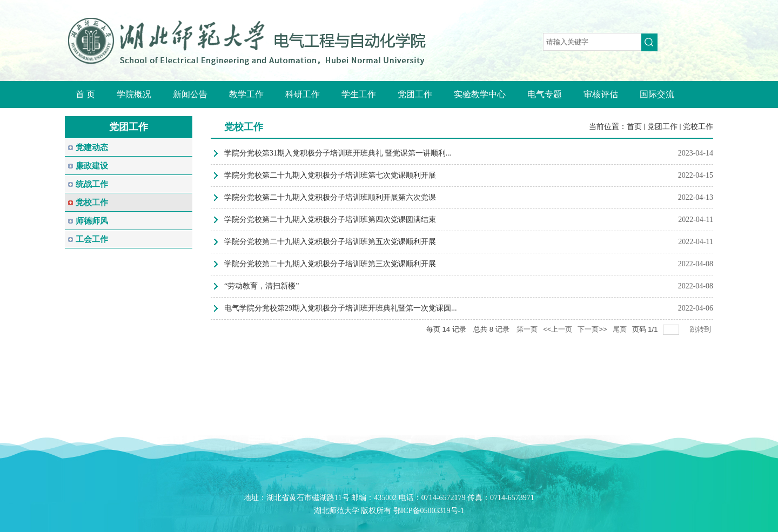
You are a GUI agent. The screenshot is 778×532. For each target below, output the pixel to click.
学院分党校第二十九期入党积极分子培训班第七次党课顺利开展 (330, 175)
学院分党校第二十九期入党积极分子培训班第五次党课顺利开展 (330, 242)
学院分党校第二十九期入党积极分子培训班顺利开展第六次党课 (330, 197)
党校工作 (698, 127)
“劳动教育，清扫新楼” (261, 286)
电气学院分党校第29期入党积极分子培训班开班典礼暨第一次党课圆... (341, 308)
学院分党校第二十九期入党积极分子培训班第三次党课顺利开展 (330, 264)
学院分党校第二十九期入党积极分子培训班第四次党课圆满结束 (330, 220)
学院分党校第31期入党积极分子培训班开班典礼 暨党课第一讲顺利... (338, 153)
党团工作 (662, 127)
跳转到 (702, 329)
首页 (634, 127)
